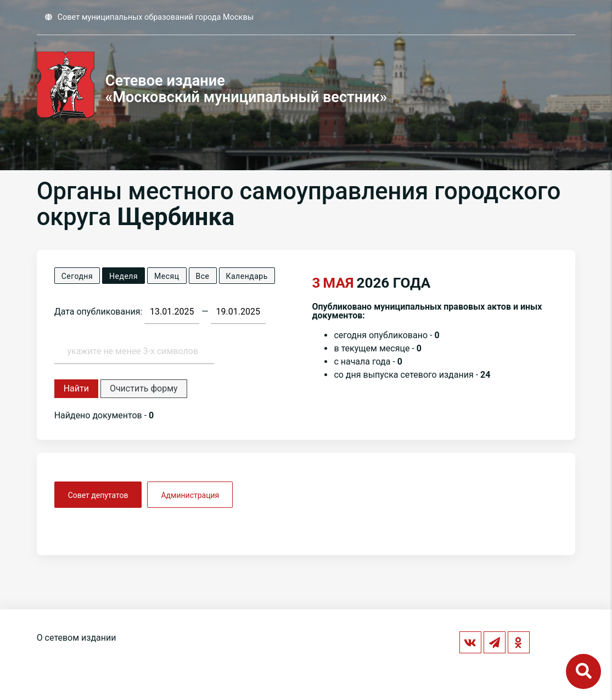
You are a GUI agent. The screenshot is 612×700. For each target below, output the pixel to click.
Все (203, 276)
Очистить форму (144, 388)
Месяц (167, 276)
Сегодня (77, 276)
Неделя (123, 276)
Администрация (190, 495)
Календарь (247, 276)
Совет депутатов (98, 495)
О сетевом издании (77, 638)
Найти (76, 388)
